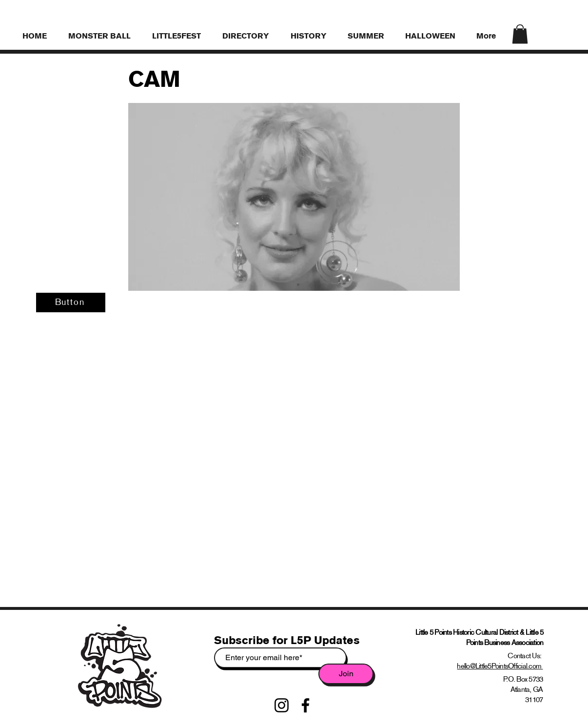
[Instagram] (282, 705)
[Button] (71, 303)
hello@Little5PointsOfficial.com (500, 666)
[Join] (346, 674)
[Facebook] (305, 705)
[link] (520, 34)
